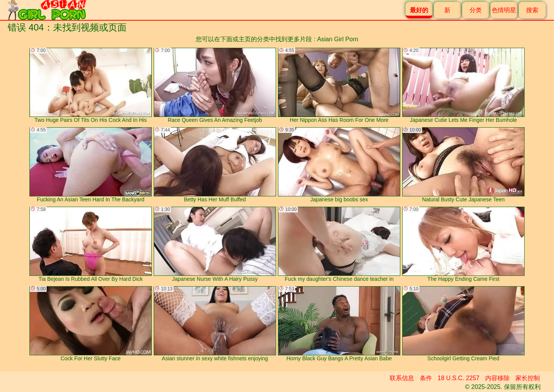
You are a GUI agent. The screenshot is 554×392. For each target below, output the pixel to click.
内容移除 (497, 378)
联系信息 (402, 378)
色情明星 (504, 10)
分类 (476, 10)
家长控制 (528, 378)
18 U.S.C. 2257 (459, 378)
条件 (426, 378)
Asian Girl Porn (338, 39)
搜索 (532, 10)
